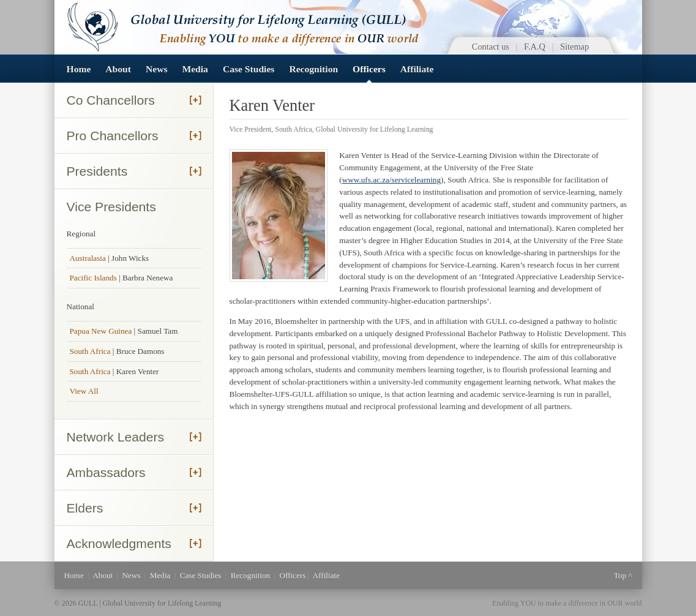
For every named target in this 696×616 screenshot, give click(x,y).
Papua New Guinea (102, 331)
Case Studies (249, 69)
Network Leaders (116, 437)
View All (84, 391)
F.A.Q (535, 47)
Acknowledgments (119, 543)
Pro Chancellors (113, 136)
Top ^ (623, 575)
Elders (85, 508)
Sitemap (574, 47)
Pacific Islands (93, 278)
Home (79, 69)
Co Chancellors (111, 100)
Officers (369, 69)
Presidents (97, 171)
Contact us (491, 47)
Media (195, 69)
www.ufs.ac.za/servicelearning (391, 180)
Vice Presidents (111, 207)
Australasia (88, 258)
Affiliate (417, 69)
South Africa (91, 351)
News (157, 69)
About (118, 69)
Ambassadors (106, 472)
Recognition (313, 69)
